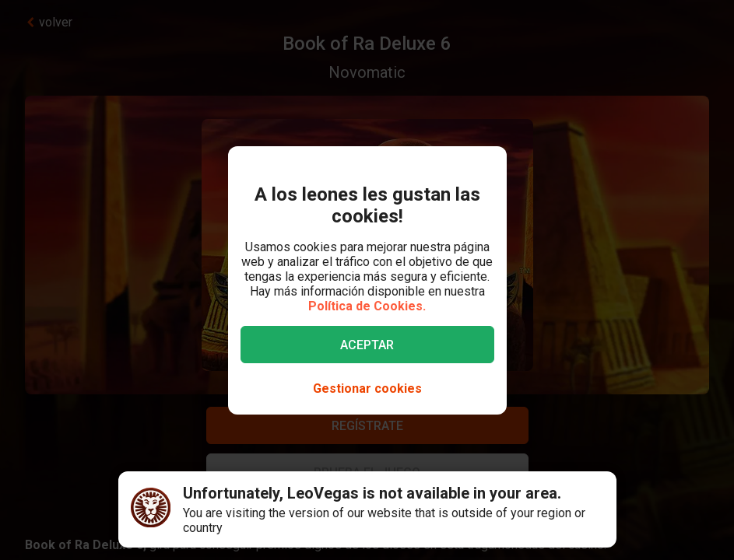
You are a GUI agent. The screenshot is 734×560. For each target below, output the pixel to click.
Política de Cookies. (367, 306)
